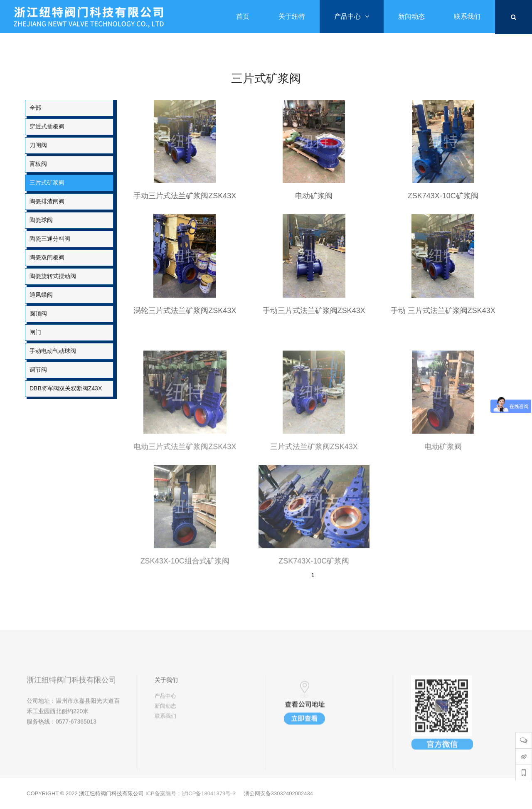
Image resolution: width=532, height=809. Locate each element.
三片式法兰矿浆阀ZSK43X (314, 478)
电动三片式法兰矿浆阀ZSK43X (185, 478)
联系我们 (165, 744)
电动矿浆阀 (314, 196)
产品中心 (165, 724)
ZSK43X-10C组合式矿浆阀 (185, 593)
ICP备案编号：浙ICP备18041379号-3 (191, 793)
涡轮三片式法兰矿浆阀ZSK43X (185, 311)
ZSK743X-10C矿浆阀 (443, 196)
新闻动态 (165, 734)
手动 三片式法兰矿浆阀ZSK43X (443, 311)
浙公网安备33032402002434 (278, 793)
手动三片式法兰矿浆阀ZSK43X (185, 196)
